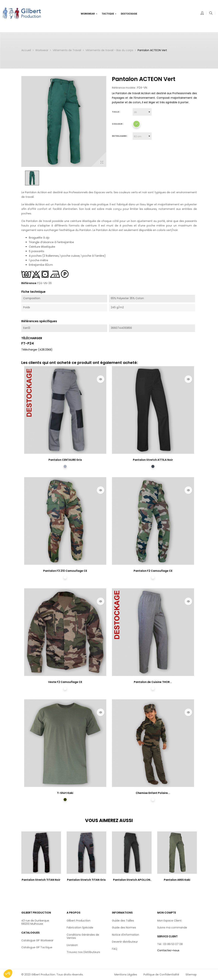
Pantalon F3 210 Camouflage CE (65, 571)
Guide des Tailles (123, 921)
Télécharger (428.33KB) (37, 350)
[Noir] (153, 466)
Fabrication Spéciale (80, 928)
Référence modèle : (124, 88)
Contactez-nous (168, 950)
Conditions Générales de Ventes (83, 936)
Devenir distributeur (125, 942)
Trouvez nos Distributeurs (83, 952)
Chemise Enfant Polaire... (153, 793)
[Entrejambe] (142, 136)
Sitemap (191, 975)
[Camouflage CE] (65, 577)
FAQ (115, 949)
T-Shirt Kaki (65, 793)
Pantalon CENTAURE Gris (65, 460)
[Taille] (142, 112)
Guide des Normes (124, 928)
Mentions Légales (126, 975)
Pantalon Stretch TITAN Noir (41, 880)
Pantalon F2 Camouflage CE (153, 571)
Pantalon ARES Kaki (177, 880)
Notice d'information (126, 935)
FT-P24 (28, 343)
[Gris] (65, 466)
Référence (29, 283)
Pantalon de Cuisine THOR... (153, 682)
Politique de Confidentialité (161, 975)
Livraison (72, 945)
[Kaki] (65, 800)
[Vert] (136, 124)
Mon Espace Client (169, 921)
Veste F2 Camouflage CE (65, 682)
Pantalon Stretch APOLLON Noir (132, 880)
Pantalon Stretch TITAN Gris (86, 880)
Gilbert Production (79, 921)
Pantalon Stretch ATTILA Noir (153, 460)
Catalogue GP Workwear (37, 940)
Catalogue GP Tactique (37, 947)
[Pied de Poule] (153, 689)
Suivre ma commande (172, 928)
